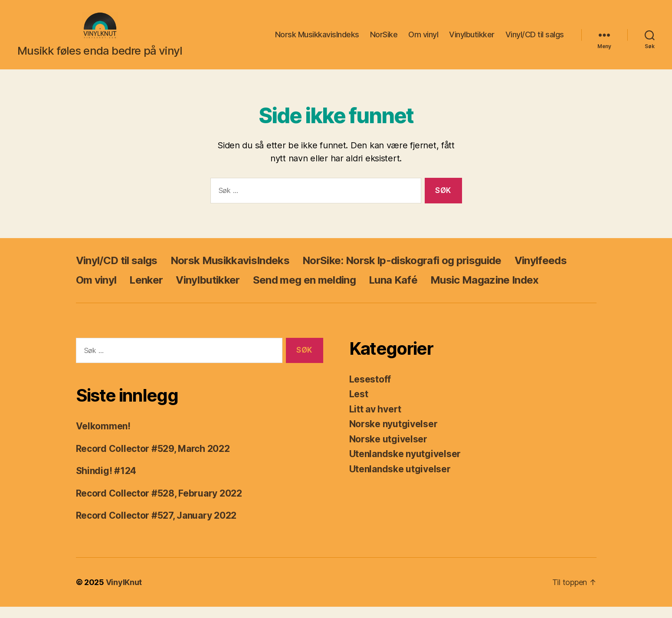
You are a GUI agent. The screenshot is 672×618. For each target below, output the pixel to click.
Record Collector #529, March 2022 (153, 460)
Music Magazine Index (485, 291)
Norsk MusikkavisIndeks (317, 41)
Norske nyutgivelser (393, 436)
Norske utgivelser (388, 450)
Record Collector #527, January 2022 (156, 527)
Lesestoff (370, 391)
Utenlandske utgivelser (400, 480)
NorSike (384, 41)
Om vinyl (423, 41)
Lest (359, 406)
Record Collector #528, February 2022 (159, 505)
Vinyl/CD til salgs (535, 41)
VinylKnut (124, 593)
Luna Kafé (393, 291)
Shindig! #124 (106, 482)
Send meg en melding (304, 291)
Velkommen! (103, 438)
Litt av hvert (375, 420)
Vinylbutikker (472, 41)
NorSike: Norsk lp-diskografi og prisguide (402, 272)
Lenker (146, 291)
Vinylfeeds (541, 272)
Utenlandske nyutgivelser (405, 466)
